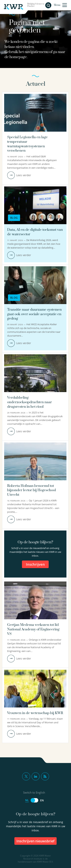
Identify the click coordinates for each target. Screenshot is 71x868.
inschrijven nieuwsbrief (36, 841)
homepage (18, 57)
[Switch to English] (34, 800)
